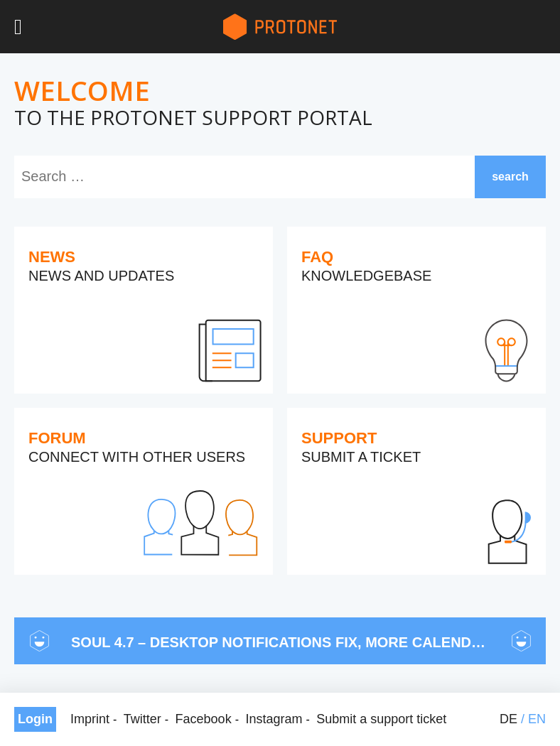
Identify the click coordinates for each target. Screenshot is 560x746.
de (508, 719)
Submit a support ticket (381, 719)
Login (35, 719)
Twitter (142, 719)
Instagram (274, 719)
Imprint (90, 719)
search (510, 177)
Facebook (204, 719)
